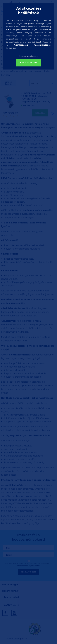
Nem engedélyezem (28, 56)
